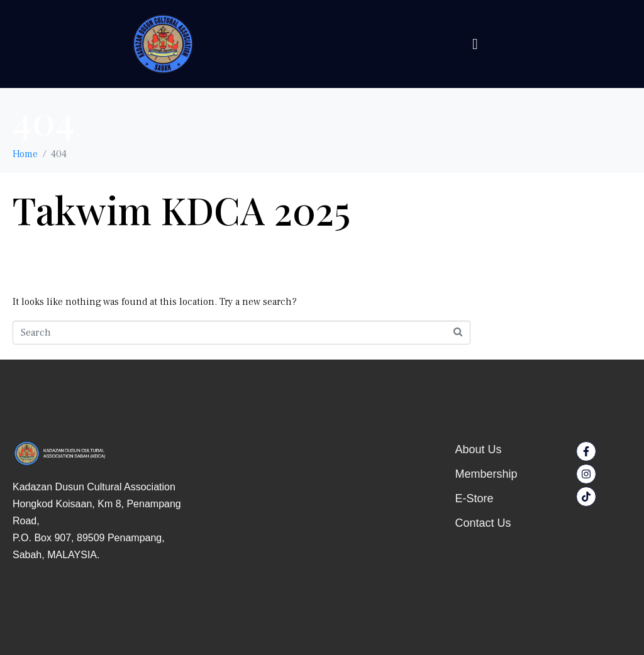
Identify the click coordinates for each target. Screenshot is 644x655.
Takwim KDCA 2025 (181, 209)
